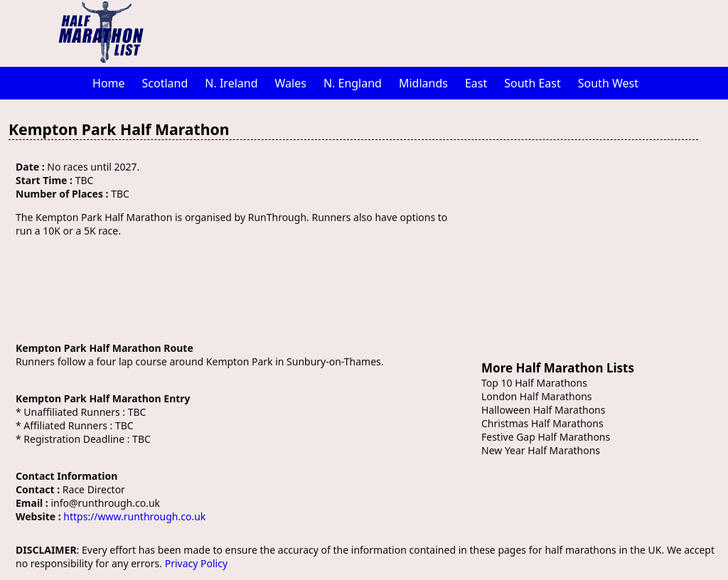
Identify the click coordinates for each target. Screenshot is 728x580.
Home (109, 83)
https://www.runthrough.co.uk (134, 516)
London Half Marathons (537, 396)
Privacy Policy (196, 563)
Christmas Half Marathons (542, 423)
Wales (291, 83)
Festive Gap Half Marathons (546, 437)
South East (532, 83)
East (476, 83)
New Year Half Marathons (541, 450)
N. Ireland (231, 83)
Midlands (423, 83)
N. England (353, 83)
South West (608, 83)
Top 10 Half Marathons (534, 383)
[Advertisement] (439, 32)
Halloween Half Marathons (543, 410)
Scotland (165, 83)
